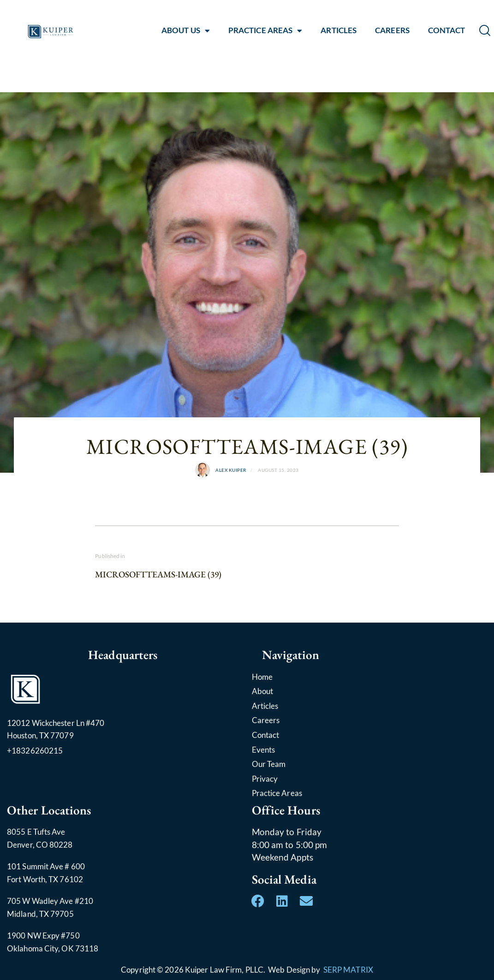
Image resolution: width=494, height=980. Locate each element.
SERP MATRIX (348, 970)
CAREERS (392, 30)
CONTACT (447, 30)
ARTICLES (339, 30)
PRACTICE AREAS (265, 30)
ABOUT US (186, 30)
